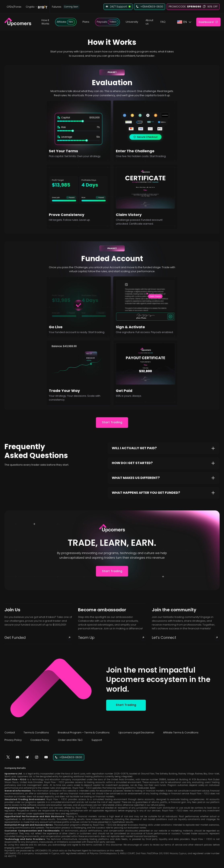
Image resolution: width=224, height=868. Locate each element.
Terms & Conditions (36, 733)
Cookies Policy (40, 740)
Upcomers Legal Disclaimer (136, 733)
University (132, 22)
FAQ (163, 22)
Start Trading (112, 422)
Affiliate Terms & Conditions (181, 733)
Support (97, 740)
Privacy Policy (13, 740)
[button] (45, 22)
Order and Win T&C (70, 740)
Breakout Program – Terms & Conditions (84, 733)
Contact (10, 733)
